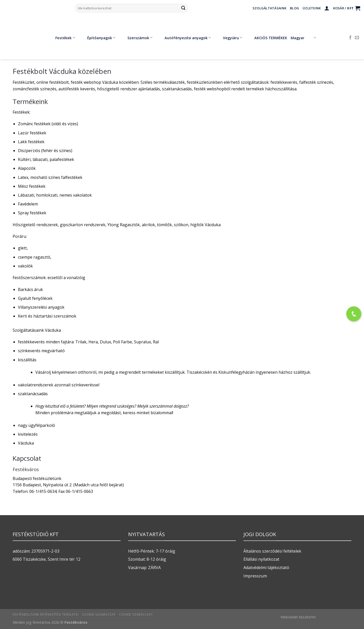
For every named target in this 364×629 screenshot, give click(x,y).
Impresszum (255, 576)
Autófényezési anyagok (184, 38)
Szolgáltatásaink (269, 8)
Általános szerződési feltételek (272, 551)
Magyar (303, 38)
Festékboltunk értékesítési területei (46, 614)
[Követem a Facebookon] (350, 38)
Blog (294, 8)
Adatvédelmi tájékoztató (266, 568)
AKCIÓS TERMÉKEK (267, 38)
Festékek (61, 38)
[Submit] (183, 8)
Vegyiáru (229, 38)
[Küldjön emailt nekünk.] (357, 38)
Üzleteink (312, 8)
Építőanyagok (98, 38)
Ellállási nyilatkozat (261, 559)
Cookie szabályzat (99, 614)
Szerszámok (136, 38)
